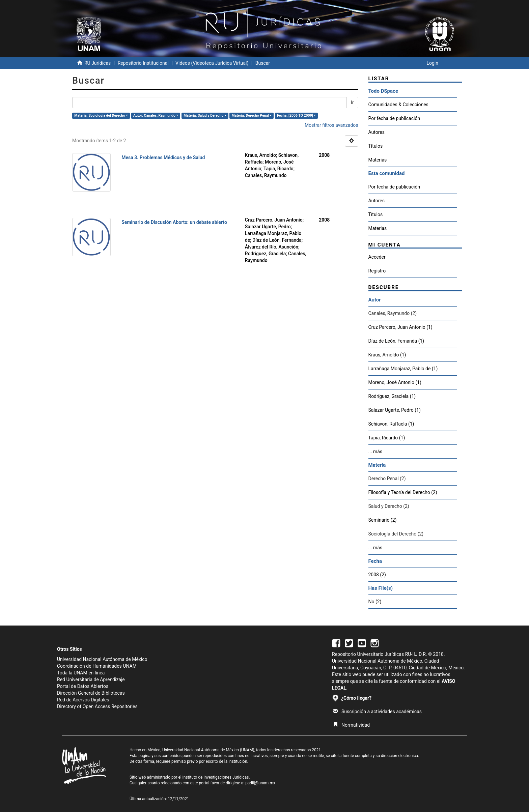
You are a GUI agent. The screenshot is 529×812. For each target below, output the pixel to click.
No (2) (375, 602)
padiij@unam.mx (260, 783)
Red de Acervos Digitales (83, 700)
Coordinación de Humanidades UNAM (97, 666)
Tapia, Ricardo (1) (387, 438)
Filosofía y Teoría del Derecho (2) (403, 492)
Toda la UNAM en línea (81, 673)
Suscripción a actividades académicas (377, 712)
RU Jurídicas (98, 63)
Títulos (376, 146)
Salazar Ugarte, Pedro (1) (395, 410)
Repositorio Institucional (143, 63)
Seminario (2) (383, 520)
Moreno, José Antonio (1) (395, 382)
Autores (377, 132)
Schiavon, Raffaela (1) (391, 424)
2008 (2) (377, 575)
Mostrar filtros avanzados (331, 125)
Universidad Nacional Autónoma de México (102, 659)
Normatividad (351, 725)
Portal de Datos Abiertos (83, 686)
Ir (352, 103)
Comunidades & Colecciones (398, 105)
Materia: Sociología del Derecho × (101, 115)
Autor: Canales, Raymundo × (156, 115)
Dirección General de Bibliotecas (91, 693)
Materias (378, 160)
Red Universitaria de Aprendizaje (91, 679)
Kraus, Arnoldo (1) (387, 355)
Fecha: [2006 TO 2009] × (296, 115)
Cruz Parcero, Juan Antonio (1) (400, 327)
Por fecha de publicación (394, 118)
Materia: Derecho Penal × (252, 115)
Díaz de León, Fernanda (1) (396, 341)
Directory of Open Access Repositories (97, 706)
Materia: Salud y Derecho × (205, 115)
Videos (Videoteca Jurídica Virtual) (212, 63)
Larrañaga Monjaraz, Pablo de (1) (403, 369)
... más (375, 452)
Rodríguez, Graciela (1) (392, 396)
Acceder (377, 257)
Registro (377, 271)
